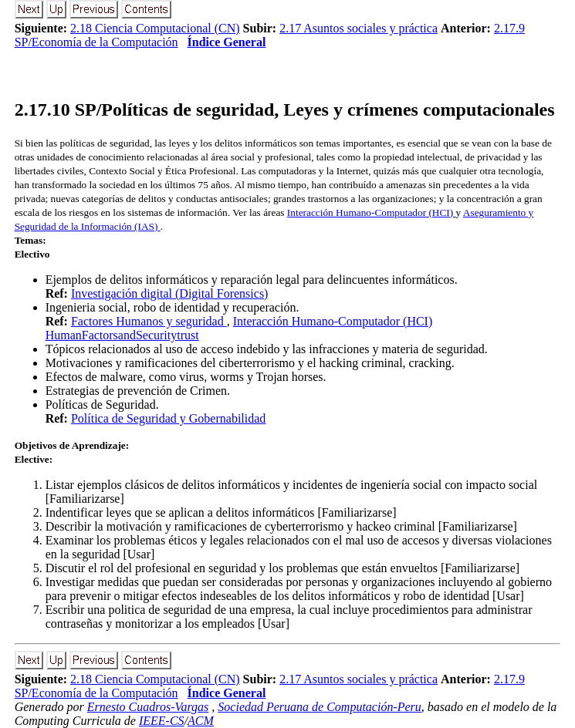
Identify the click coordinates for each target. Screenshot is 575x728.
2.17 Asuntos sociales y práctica (359, 28)
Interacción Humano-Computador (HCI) (372, 212)
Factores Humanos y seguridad (149, 321)
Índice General (227, 42)
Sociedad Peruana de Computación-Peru (320, 707)
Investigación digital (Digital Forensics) (170, 293)
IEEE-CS (162, 721)
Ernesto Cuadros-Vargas (148, 707)
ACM (201, 721)
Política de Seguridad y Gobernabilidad (168, 418)
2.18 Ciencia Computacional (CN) (155, 28)
